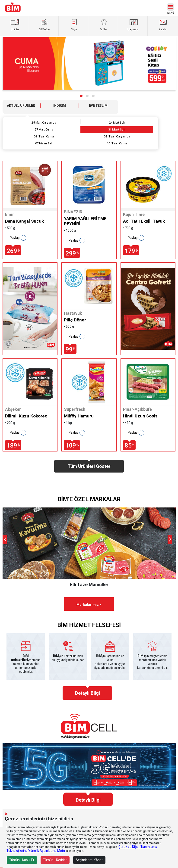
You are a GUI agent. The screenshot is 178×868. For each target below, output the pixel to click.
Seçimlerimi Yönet (89, 860)
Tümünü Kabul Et (22, 860)
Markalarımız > (89, 605)
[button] (81, 96)
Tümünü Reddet (55, 860)
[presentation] (5, 540)
